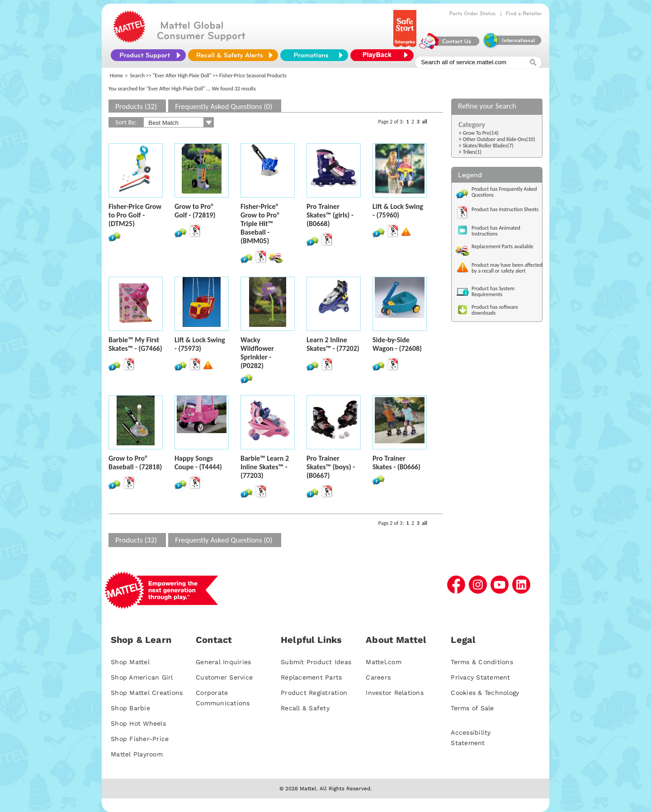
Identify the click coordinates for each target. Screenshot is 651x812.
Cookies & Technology (485, 693)
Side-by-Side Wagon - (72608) (397, 344)
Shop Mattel (130, 662)
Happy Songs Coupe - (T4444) (198, 463)
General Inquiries (223, 662)
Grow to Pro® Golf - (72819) (195, 211)
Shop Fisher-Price (140, 739)
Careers (378, 677)
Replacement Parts (311, 677)
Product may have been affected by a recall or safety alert (507, 268)
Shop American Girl (142, 677)
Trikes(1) (472, 152)
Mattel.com (384, 662)
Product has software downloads (495, 310)
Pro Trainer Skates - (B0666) (396, 463)
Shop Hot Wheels (138, 723)
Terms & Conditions (482, 662)
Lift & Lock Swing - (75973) (200, 344)
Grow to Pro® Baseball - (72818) (135, 463)
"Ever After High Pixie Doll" (182, 76)
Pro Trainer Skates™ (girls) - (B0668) (330, 215)
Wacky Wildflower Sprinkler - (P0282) (257, 353)
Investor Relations (395, 693)
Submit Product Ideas (316, 662)
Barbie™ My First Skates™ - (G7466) (135, 344)
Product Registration (314, 693)
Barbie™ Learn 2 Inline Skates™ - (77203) (265, 467)
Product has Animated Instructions (496, 231)
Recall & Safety (305, 708)
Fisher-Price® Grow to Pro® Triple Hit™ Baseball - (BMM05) (260, 224)
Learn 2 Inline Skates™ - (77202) (333, 344)
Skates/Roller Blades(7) (488, 146)
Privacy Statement (480, 677)
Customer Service (224, 677)
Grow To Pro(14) (481, 133)
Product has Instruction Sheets (505, 209)
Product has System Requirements (493, 291)
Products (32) (136, 106)
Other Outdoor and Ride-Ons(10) (499, 139)
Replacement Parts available (502, 246)
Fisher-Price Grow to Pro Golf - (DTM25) (135, 215)
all (425, 122)
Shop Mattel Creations (147, 693)
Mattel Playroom (137, 754)
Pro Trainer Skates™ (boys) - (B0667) (331, 467)
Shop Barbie (130, 708)
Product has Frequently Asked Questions (504, 192)
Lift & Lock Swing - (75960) (398, 211)
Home (116, 76)
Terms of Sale (472, 708)
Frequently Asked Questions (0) (224, 106)
